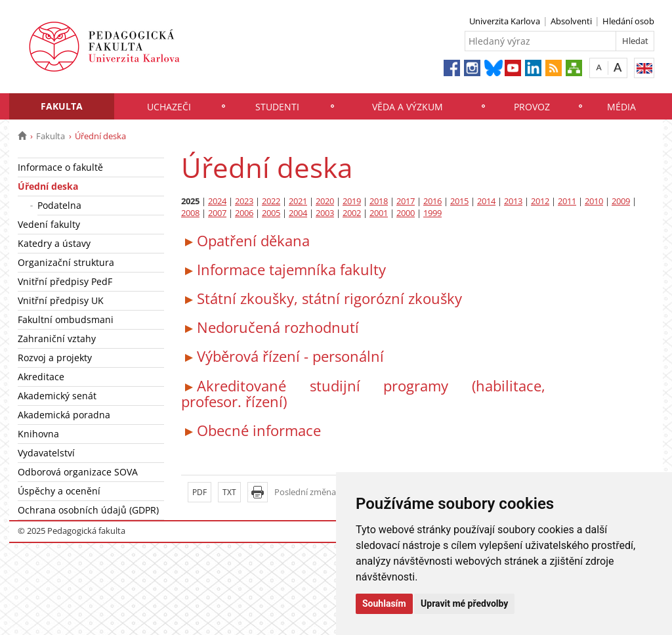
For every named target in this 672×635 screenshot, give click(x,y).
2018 (379, 201)
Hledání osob (628, 21)
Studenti (277, 107)
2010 (594, 201)
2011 (567, 201)
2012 (540, 201)
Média (621, 107)
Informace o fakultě (60, 167)
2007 (217, 213)
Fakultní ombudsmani (66, 319)
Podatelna (59, 205)
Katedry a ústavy (54, 243)
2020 (325, 201)
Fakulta (62, 106)
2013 (513, 201)
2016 (432, 201)
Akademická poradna (64, 415)
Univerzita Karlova (505, 21)
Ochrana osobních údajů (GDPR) (88, 510)
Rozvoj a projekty (55, 358)
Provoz (532, 107)
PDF (199, 492)
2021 (298, 201)
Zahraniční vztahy (57, 339)
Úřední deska (48, 186)
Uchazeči (169, 107)
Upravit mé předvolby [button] (464, 603)
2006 (244, 213)
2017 (406, 201)
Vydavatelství (46, 453)
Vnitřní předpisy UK (61, 300)
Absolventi (571, 21)
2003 (325, 213)
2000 (406, 213)
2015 (459, 201)
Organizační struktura (66, 262)
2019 (352, 201)
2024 (217, 201)
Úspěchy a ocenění (59, 491)
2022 (271, 201)
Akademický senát (57, 396)
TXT (229, 492)
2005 (271, 213)
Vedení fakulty (49, 224)
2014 (486, 201)
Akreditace (41, 377)
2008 (190, 213)
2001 (379, 213)
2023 (244, 201)
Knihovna (38, 434)
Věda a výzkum (408, 107)
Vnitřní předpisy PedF (65, 281)
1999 (432, 213)
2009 (621, 201)
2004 (298, 213)
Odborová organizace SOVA (78, 472)
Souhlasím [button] (384, 603)
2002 (352, 213)
